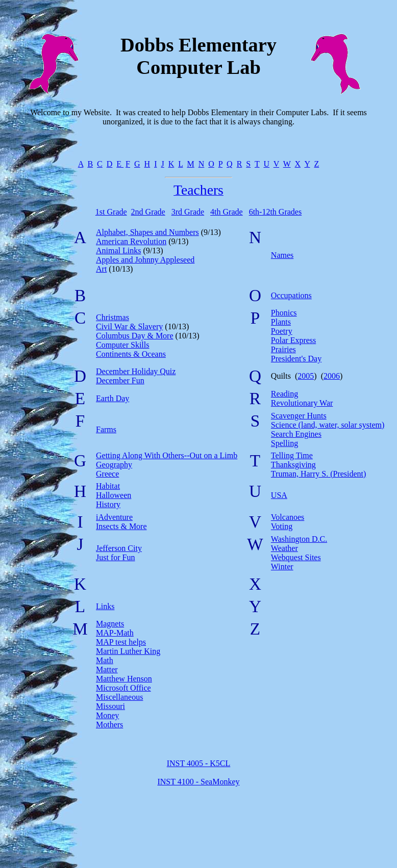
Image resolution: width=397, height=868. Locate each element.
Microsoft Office (123, 688)
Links (105, 606)
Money (107, 715)
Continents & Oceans (131, 354)
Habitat (108, 486)
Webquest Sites (296, 557)
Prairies (283, 349)
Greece (107, 474)
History (108, 504)
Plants (281, 322)
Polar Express (293, 340)
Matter (107, 669)
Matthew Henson (124, 679)
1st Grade (111, 212)
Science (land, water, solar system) (328, 425)
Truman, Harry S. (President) (319, 474)
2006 (332, 376)
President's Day (296, 359)
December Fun (120, 380)
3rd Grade (188, 212)
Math (105, 660)
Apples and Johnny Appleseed (145, 260)
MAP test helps (121, 642)
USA (279, 495)
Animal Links (118, 251)
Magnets (110, 624)
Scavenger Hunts (299, 416)
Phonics (284, 313)
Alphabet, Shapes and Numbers (147, 232)
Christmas (113, 317)
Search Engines (296, 434)
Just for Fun (115, 557)
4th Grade (227, 212)
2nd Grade (148, 212)
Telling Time (292, 455)
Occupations (291, 295)
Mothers (109, 725)
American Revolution (131, 241)
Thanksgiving (293, 465)
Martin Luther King (128, 651)
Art (101, 269)
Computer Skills (122, 345)
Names (282, 255)
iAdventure (114, 517)
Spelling (284, 443)
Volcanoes (288, 517)
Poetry (282, 331)
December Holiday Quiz (136, 371)
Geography (114, 465)
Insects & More (121, 526)
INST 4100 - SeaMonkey (198, 782)
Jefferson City (119, 548)
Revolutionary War (302, 403)
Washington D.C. (299, 539)
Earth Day (113, 398)
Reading (284, 394)
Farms (106, 429)
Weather (284, 548)
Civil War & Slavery (129, 326)
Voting (282, 526)
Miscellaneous (119, 697)
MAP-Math (115, 633)
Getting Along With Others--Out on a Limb (167, 455)
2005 (306, 376)
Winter (282, 567)
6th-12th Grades (276, 212)
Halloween (114, 495)
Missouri (110, 706)
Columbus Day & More (135, 336)
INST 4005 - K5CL (199, 763)
